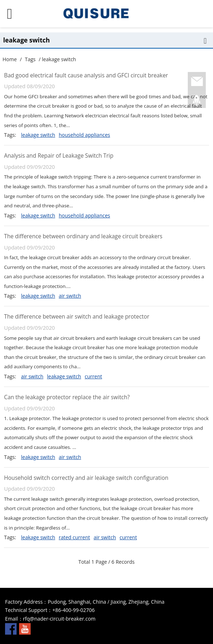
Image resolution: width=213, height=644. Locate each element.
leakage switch (38, 135)
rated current (74, 537)
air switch (70, 296)
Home (10, 59)
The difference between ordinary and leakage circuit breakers (83, 236)
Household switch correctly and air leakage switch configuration (86, 478)
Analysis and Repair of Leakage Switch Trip (59, 156)
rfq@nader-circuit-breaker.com (59, 619)
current (93, 376)
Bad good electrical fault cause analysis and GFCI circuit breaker (86, 75)
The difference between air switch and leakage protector (77, 317)
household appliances (84, 135)
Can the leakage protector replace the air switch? (67, 397)
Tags (30, 59)
